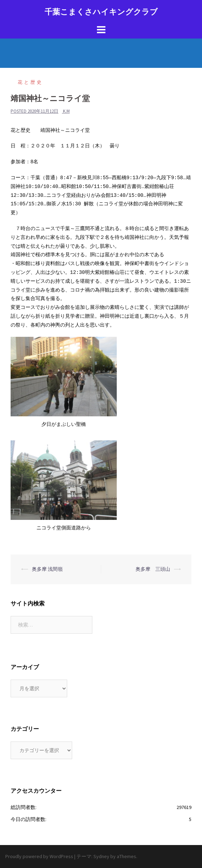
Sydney (101, 856)
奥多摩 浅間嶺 (47, 569)
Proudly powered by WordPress (39, 856)
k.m (66, 111)
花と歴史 (30, 82)
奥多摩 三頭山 (153, 569)
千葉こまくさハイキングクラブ (101, 12)
